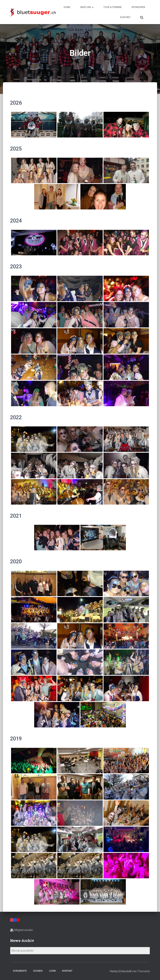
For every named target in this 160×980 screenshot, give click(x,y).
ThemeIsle (144, 971)
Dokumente (20, 971)
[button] (93, 7)
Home (67, 7)
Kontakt (125, 17)
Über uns (87, 7)
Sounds (38, 971)
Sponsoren (138, 7)
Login (52, 971)
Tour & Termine (113, 7)
